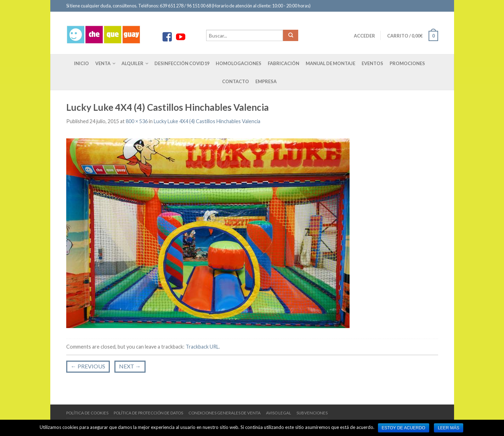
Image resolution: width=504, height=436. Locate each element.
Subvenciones (312, 413)
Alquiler (132, 63)
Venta (103, 63)
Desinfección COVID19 (182, 63)
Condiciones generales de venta (225, 413)
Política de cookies (87, 413)
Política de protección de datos (148, 413)
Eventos (372, 63)
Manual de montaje (330, 63)
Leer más (449, 428)
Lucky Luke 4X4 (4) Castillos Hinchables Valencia (207, 121)
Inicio (81, 63)
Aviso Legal (279, 413)
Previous (88, 366)
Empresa (266, 81)
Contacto (236, 81)
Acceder (364, 36)
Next (130, 366)
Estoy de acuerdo (404, 428)
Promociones (407, 63)
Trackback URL (202, 347)
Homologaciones (239, 63)
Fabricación (284, 63)
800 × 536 (137, 121)
